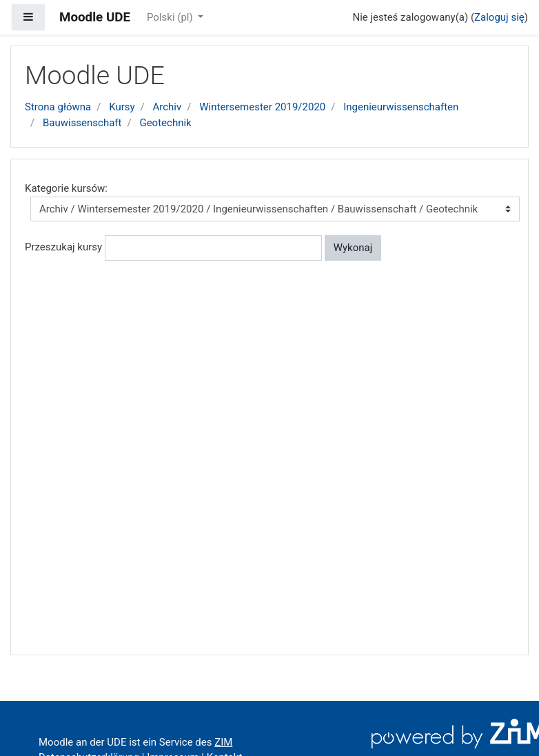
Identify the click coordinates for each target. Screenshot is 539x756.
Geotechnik (165, 123)
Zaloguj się (499, 17)
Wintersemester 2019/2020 (262, 107)
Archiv (167, 107)
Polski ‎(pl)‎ (171, 17)
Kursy (122, 107)
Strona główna (58, 107)
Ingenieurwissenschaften (401, 107)
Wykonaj (353, 248)
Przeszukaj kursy (63, 247)
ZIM (223, 742)
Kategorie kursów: (66, 188)
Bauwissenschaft (82, 123)
